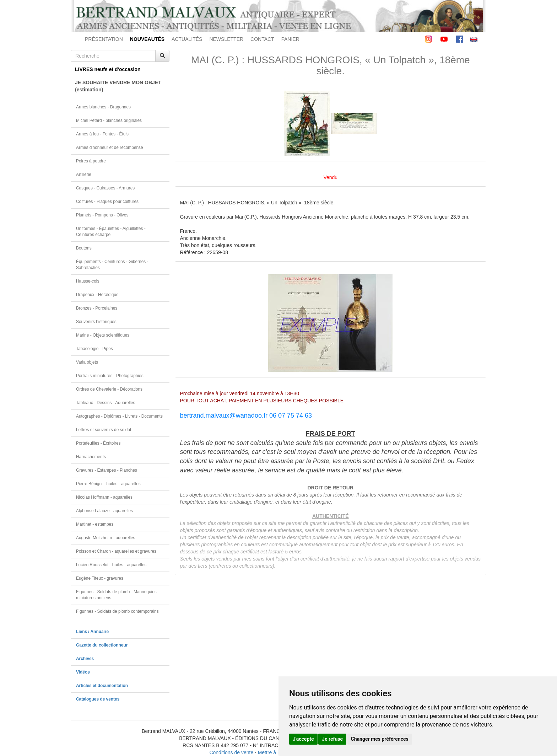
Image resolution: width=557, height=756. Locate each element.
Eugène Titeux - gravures (100, 578)
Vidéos (83, 672)
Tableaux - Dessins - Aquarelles (106, 403)
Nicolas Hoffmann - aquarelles (104, 497)
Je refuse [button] (332, 739)
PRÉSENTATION (104, 39)
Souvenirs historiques (96, 322)
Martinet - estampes (95, 524)
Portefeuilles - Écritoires (98, 443)
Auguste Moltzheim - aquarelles (106, 538)
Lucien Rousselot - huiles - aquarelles (111, 565)
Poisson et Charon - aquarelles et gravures (116, 551)
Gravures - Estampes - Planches (107, 470)
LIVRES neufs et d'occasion (108, 69)
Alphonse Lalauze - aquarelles (104, 511)
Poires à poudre (91, 161)
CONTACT (262, 39)
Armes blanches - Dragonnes (103, 107)
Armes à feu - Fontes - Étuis (102, 134)
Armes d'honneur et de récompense (110, 148)
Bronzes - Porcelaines (97, 308)
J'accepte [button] (303, 739)
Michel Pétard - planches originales (109, 120)
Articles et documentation (102, 686)
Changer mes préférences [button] (380, 739)
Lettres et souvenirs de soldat (104, 430)
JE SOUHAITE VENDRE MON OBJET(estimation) (118, 86)
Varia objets (87, 362)
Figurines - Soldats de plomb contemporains (117, 611)
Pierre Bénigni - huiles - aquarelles (108, 484)
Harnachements (91, 457)
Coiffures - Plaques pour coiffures (107, 202)
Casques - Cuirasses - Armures (105, 188)
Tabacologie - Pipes (94, 349)
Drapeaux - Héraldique (97, 295)
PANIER (290, 39)
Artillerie (84, 175)
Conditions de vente (231, 752)
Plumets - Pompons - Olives (102, 215)
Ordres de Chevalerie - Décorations (109, 389)
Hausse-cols (88, 281)
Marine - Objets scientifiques (103, 335)
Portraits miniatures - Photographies (110, 376)
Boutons (84, 248)
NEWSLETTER (226, 39)
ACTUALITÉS (187, 39)
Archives (85, 659)
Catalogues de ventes (98, 699)
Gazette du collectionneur (102, 645)
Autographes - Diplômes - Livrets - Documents (119, 416)
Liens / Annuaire (92, 632)
